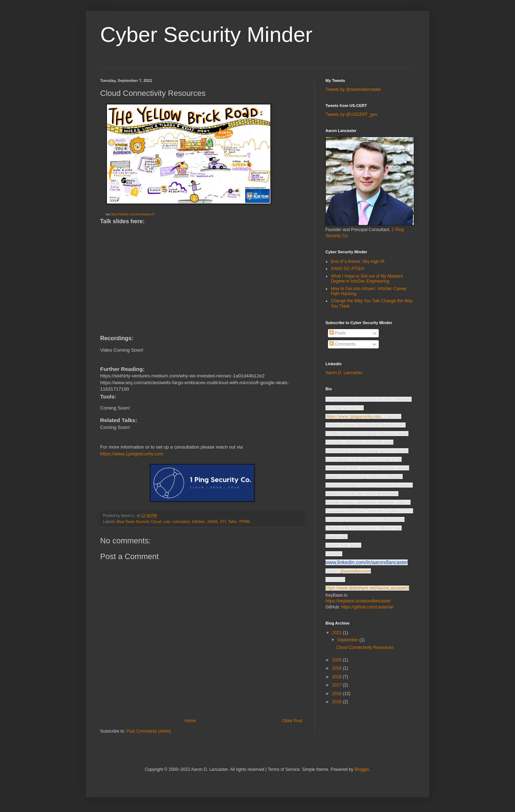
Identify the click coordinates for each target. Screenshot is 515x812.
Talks (233, 522)
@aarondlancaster (355, 571)
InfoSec (199, 522)
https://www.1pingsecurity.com (132, 454)
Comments (342, 344)
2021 (338, 633)
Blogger (362, 769)
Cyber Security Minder (206, 35)
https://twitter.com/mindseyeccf (133, 214)
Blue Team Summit (133, 522)
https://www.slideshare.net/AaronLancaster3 (367, 588)
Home (190, 721)
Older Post (292, 721)
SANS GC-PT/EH (347, 269)
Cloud (156, 522)
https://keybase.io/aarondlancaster (358, 601)
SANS (213, 522)
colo (167, 522)
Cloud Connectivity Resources (365, 647)
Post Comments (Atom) (149, 731)
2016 (338, 694)
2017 (338, 685)
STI (223, 522)
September (348, 640)
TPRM (244, 522)
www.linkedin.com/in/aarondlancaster (367, 562)
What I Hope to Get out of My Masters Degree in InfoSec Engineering (367, 279)
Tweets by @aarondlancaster (353, 89)
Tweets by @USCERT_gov (351, 114)
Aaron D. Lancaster (344, 373)
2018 (338, 677)
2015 (338, 702)
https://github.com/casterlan (367, 607)
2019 (338, 668)
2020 (338, 660)
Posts (337, 333)
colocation (181, 522)
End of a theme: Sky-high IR (358, 261)
